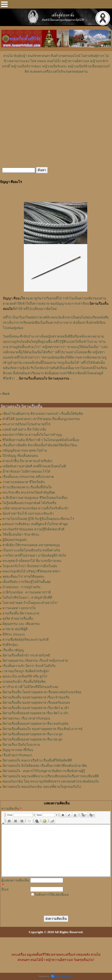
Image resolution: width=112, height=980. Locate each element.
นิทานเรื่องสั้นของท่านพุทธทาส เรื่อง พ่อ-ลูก (33, 739)
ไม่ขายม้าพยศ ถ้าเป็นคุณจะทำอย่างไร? (30, 603)
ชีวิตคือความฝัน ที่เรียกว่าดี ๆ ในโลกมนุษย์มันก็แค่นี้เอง (41, 440)
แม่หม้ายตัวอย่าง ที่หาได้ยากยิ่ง (24, 429)
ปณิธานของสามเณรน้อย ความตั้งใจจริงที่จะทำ (35, 508)
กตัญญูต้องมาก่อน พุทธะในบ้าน (25, 450)
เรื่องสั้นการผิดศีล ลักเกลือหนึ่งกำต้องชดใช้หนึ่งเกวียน (40, 445)
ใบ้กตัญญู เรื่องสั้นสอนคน (20, 456)
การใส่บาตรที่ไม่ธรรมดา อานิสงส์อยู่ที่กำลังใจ (34, 556)
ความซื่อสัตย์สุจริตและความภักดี (26, 640)
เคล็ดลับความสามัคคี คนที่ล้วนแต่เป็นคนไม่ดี (34, 466)
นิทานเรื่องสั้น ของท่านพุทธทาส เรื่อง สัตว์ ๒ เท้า (36, 708)
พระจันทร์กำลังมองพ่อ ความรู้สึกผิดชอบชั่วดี (33, 529)
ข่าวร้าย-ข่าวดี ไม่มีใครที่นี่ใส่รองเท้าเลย (30, 687)
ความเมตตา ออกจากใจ (19, 608)
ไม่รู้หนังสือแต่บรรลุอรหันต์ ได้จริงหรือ (29, 503)
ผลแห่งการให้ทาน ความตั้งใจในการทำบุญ (32, 435)
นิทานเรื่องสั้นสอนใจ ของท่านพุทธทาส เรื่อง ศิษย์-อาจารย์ (42, 729)
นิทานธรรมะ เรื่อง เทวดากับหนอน (26, 718)
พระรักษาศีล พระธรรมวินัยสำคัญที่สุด (29, 493)
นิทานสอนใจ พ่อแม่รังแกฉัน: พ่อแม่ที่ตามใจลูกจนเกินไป (42, 787)
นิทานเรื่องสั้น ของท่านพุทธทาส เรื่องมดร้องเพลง (36, 703)
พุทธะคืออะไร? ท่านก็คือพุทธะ (23, 577)
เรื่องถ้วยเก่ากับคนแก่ (17, 755)
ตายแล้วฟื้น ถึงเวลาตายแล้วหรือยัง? (27, 461)
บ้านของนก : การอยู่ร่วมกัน (21, 587)
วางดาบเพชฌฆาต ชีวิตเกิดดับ (24, 482)
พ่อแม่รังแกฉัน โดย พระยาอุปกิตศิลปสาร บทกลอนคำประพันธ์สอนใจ (51, 781)
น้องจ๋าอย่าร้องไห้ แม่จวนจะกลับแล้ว (28, 514)
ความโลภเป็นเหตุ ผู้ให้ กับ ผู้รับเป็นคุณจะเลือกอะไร (38, 519)
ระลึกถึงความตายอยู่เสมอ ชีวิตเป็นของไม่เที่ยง (35, 498)
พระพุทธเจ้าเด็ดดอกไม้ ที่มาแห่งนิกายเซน (32, 561)
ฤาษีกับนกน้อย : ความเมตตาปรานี (27, 592)
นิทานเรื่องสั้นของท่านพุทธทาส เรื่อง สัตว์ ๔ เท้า (35, 713)
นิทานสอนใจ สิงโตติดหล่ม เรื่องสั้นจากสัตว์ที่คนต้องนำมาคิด (45, 766)
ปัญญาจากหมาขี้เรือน (18, 750)
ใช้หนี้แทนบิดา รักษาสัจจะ (21, 535)
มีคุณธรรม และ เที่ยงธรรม (21, 624)
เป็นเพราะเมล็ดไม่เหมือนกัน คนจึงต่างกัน (31, 550)
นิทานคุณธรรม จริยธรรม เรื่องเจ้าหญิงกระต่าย (35, 661)
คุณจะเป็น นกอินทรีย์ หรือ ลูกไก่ (25, 676)
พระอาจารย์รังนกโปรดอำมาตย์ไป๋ (26, 424)
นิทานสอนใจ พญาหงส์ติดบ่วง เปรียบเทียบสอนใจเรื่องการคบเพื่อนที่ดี (51, 776)
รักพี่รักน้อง (10, 645)
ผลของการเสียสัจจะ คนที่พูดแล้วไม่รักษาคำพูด (35, 524)
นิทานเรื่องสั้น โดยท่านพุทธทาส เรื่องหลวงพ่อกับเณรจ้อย (42, 692)
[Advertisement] (56, 87)
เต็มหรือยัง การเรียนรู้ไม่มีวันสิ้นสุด (27, 582)
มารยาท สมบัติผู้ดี (15, 629)
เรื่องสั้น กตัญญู (13, 650)
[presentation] (62, 904)
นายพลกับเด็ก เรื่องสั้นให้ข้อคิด (24, 682)
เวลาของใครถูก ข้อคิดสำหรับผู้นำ (26, 671)
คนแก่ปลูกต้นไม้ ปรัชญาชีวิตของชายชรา (31, 571)
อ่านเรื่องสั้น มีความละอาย (21, 613)
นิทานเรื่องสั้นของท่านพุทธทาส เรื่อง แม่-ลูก (33, 734)
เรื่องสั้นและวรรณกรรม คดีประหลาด (28, 477)
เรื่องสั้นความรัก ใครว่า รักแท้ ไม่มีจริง (29, 666)
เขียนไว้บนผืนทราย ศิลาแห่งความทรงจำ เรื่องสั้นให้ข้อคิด (43, 414)
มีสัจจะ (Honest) (13, 634)
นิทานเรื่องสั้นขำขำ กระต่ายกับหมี (26, 655)
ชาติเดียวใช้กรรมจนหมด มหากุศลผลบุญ (31, 545)
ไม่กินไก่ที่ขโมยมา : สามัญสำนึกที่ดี (27, 598)
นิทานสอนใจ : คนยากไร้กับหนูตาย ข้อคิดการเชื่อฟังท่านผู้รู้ (44, 771)
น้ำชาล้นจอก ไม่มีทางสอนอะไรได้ (26, 472)
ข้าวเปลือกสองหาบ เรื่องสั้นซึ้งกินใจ (27, 487)
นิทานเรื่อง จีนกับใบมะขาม (21, 745)
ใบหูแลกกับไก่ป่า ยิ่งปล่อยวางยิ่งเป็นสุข (30, 566)
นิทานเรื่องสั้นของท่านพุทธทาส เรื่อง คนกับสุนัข (35, 724)
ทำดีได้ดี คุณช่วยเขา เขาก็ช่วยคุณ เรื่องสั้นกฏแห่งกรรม (41, 419)
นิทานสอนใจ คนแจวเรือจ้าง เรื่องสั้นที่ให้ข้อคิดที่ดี (37, 760)
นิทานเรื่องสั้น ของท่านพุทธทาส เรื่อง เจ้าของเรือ (36, 697)
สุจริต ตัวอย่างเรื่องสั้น (18, 619)
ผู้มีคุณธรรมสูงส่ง (14, 540)
